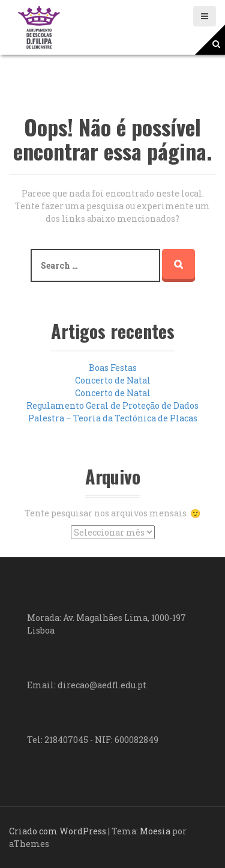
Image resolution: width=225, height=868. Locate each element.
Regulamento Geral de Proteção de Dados (112, 405)
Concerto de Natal (113, 380)
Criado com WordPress (58, 831)
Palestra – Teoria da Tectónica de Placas (113, 418)
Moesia (155, 831)
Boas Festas (113, 368)
